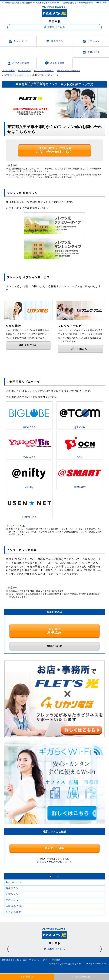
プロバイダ (91, 52)
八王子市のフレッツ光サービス (16, 75)
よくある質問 (54, 63)
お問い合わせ (54, 646)
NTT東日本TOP (24, 71)
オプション (91, 41)
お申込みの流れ (18, 63)
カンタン (54, 631)
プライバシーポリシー (40, 960)
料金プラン (54, 41)
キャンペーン (18, 41)
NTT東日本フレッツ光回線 (54, 150)
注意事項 (56, 960)
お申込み (27, 977)
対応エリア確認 (54, 848)
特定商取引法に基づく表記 (15, 960)
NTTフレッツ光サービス (44, 71)
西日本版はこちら (55, 27)
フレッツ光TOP (8, 71)
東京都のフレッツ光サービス (69, 71)
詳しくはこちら (28, 345)
